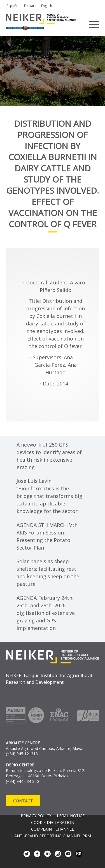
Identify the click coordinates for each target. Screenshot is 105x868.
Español (13, 6)
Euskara (30, 6)
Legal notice (71, 816)
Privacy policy (36, 816)
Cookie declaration (53, 823)
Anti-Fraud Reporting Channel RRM (53, 836)
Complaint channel (53, 829)
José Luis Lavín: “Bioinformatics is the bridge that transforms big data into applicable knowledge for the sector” (49, 496)
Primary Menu (94, 25)
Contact (23, 801)
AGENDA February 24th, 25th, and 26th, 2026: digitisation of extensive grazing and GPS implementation (46, 613)
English (47, 6)
